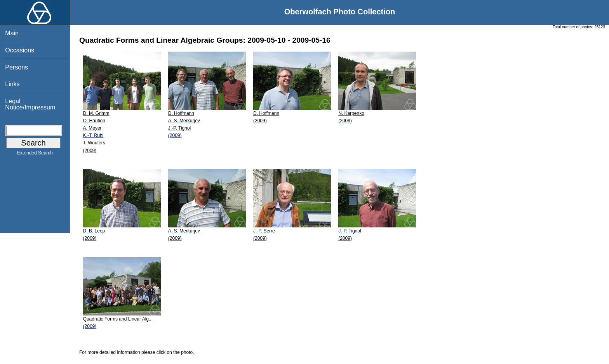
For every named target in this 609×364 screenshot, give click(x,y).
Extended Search (35, 154)
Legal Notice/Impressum (30, 104)
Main (12, 33)
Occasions (20, 50)
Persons (17, 67)
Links (12, 84)
